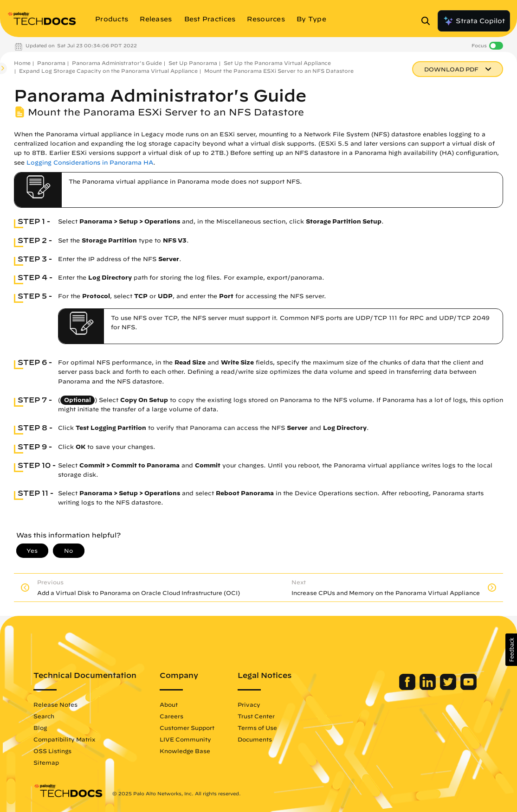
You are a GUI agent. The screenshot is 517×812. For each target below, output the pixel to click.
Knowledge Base (185, 751)
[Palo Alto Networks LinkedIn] (429, 688)
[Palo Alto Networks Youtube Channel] (469, 688)
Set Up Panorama (193, 63)
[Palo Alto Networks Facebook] (408, 688)
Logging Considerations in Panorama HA (90, 163)
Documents (255, 739)
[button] (511, 650)
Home (22, 63)
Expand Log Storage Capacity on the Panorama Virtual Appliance (108, 71)
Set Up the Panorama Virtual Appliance (277, 63)
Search (44, 716)
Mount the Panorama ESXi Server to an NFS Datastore (279, 71)
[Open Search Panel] (428, 21)
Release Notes (55, 704)
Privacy (249, 704)
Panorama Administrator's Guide (117, 63)
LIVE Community (185, 739)
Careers (171, 716)
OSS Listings (52, 751)
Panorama (51, 63)
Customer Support (187, 728)
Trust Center (256, 716)
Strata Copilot (474, 21)
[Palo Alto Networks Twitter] (449, 688)
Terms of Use (257, 728)
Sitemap (46, 762)
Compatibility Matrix (64, 739)
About (169, 704)
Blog (40, 728)
